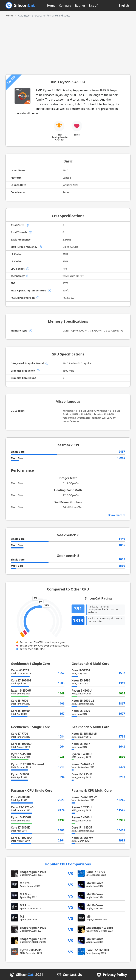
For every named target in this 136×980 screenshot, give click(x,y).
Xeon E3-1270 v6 (22, 807)
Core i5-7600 (19, 701)
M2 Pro (25, 883)
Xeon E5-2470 (81, 711)
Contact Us (72, 975)
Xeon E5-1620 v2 (83, 764)
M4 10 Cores (95, 883)
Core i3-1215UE (82, 774)
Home (51, 5)
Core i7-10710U (21, 838)
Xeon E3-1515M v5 (84, 734)
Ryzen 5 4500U (21, 691)
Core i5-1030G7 (21, 744)
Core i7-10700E (21, 680)
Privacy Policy (115, 975)
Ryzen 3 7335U (82, 807)
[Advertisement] (68, 44)
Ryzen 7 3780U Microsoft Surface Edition (39, 764)
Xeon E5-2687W (82, 838)
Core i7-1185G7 (82, 827)
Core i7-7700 (19, 734)
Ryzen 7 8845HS (31, 950)
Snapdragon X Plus (33, 872)
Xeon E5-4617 (81, 744)
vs (71, 873)
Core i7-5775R (81, 670)
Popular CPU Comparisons (68, 864)
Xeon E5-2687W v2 (84, 797)
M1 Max (25, 894)
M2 (22, 916)
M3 (89, 916)
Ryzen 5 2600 (20, 774)
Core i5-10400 (20, 711)
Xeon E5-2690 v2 (83, 701)
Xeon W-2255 (20, 670)
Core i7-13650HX (98, 950)
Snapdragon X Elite (100, 928)
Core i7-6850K (20, 827)
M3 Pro (25, 905)
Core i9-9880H (21, 797)
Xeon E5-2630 (81, 680)
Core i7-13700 (96, 872)
